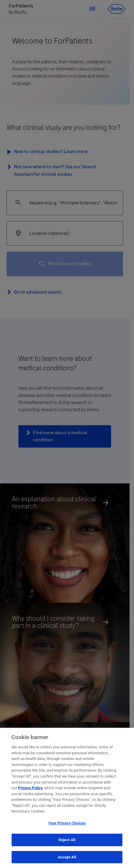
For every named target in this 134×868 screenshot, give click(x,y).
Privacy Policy (30, 789)
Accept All (67, 858)
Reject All (67, 841)
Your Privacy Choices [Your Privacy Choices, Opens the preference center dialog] (67, 824)
